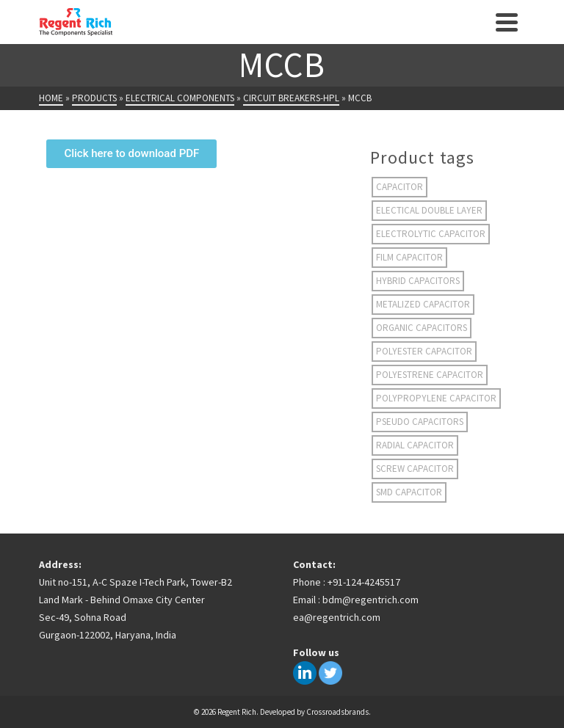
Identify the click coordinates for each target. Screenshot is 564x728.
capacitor (399, 187)
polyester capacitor (424, 351)
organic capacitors (422, 328)
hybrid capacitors (418, 281)
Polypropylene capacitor (436, 398)
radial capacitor (415, 445)
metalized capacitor (423, 304)
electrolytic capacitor (431, 234)
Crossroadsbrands (337, 712)
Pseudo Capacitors (420, 422)
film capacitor (409, 257)
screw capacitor (415, 469)
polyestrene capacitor (430, 375)
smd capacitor (409, 492)
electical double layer (429, 210)
